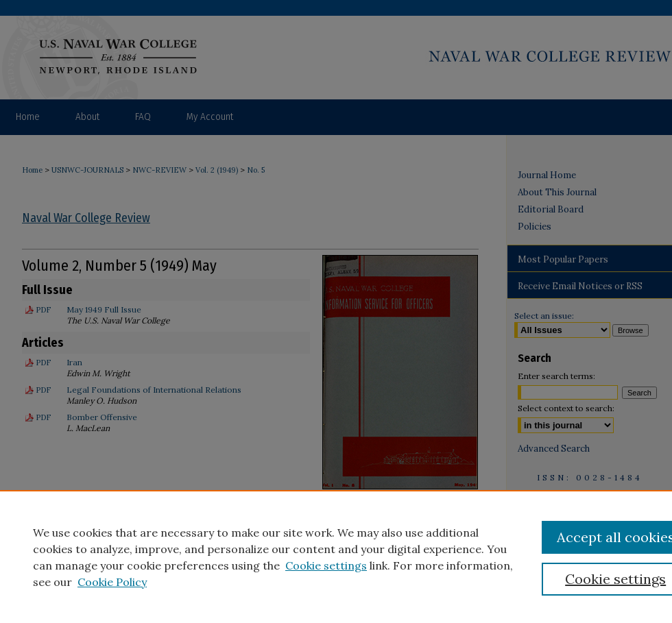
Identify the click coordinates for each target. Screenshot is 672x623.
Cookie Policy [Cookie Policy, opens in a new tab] (112, 582)
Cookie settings (326, 565)
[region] (336, 557)
